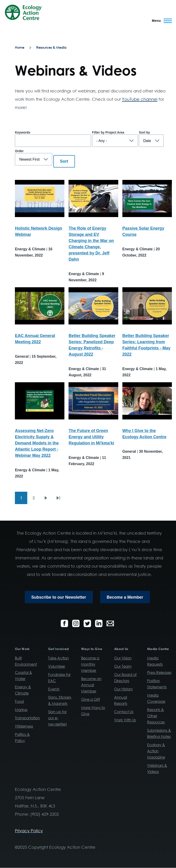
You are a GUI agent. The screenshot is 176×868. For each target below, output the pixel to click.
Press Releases (159, 673)
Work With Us (125, 720)
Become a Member (125, 597)
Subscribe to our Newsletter (59, 597)
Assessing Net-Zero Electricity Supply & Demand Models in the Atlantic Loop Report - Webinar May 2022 (37, 443)
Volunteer (57, 666)
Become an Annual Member (91, 685)
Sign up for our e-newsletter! (58, 718)
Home (20, 47)
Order (19, 151)
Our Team (123, 666)
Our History (124, 689)
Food (19, 701)
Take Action (58, 658)
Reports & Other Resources (156, 716)
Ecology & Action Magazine (156, 751)
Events (54, 689)
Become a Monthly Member (90, 664)
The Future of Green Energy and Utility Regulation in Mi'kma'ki (91, 437)
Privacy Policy (29, 831)
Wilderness (24, 726)
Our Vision (123, 658)
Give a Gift (91, 699)
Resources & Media (51, 47)
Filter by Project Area (108, 132)
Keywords (23, 132)
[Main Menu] (161, 21)
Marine (21, 710)
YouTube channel (140, 99)
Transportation (27, 718)
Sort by (144, 132)
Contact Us (124, 712)
